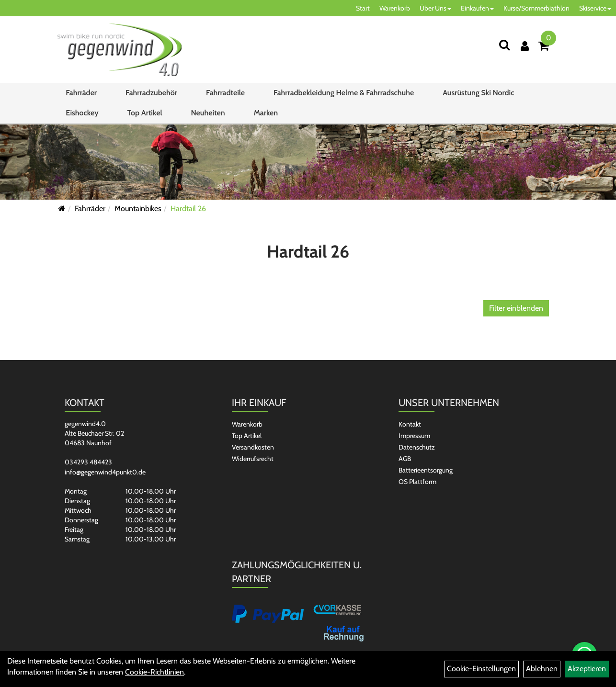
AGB (405, 459)
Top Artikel (145, 113)
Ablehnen (542, 669)
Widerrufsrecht (253, 459)
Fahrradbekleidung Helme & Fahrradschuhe (344, 93)
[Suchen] (504, 45)
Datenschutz (417, 447)
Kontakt (410, 424)
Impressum (414, 436)
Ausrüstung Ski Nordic (478, 93)
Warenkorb (395, 8)
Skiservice (595, 8)
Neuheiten (208, 113)
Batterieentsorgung (426, 470)
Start (363, 8)
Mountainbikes (138, 208)
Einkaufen (477, 8)
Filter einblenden (516, 308)
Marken (266, 113)
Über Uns (435, 8)
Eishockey (82, 113)
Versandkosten (253, 447)
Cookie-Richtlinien (154, 672)
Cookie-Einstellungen (481, 669)
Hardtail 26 (188, 208)
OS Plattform (417, 482)
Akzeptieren (587, 669)
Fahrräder (81, 93)
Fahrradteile (225, 93)
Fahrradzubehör (151, 93)
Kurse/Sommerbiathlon (536, 8)
